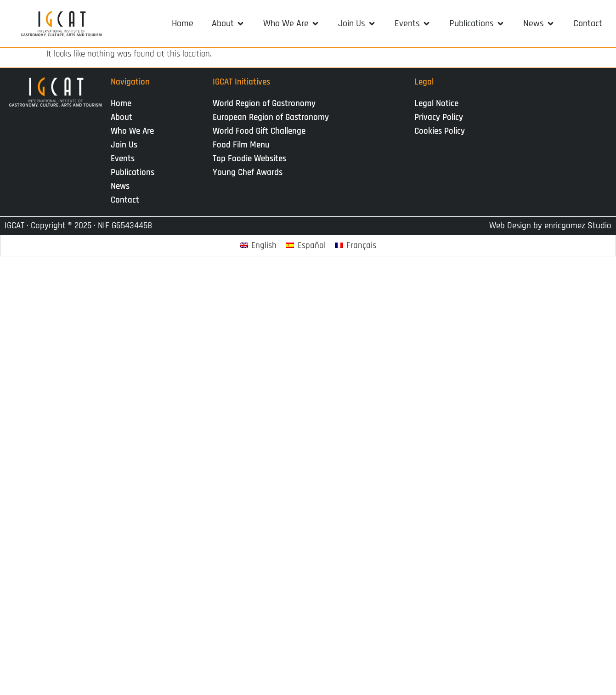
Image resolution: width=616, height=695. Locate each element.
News (122, 186)
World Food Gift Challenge (259, 131)
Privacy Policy (439, 117)
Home (121, 104)
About (124, 117)
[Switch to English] (258, 246)
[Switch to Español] (306, 246)
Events (125, 159)
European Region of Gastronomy (271, 117)
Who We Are (135, 131)
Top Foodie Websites (249, 159)
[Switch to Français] (356, 246)
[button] (228, 23)
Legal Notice (436, 104)
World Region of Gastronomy (264, 104)
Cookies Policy (440, 131)
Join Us (126, 145)
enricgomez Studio (578, 226)
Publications (135, 172)
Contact (125, 200)
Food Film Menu (241, 145)
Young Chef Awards (248, 172)
